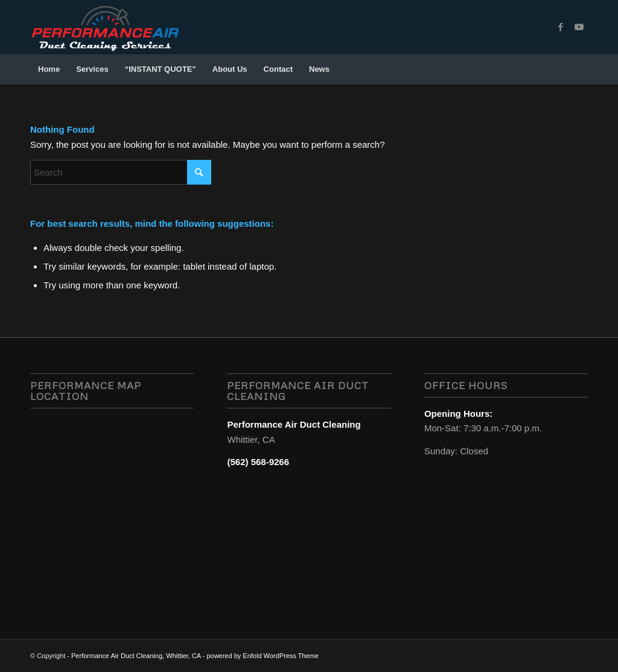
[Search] (580, 69)
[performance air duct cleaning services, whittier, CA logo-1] (105, 27)
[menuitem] (49, 69)
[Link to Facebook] (561, 27)
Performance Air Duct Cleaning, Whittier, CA (136, 656)
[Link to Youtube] (579, 27)
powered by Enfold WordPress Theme (262, 656)
